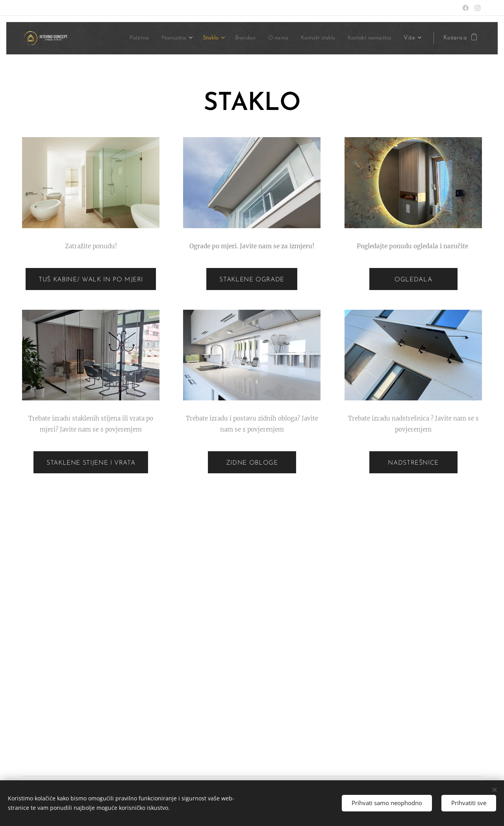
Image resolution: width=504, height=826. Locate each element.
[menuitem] (116, 38)
